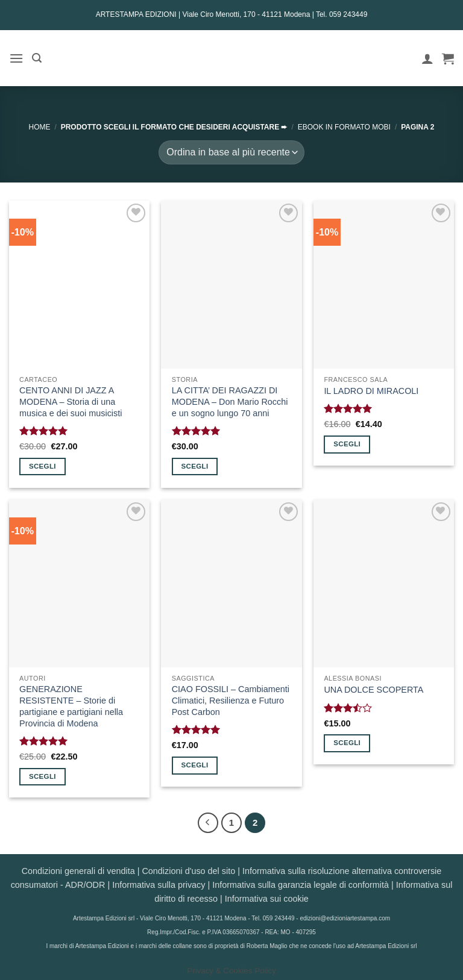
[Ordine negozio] (231, 152)
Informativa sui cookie (267, 899)
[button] (16, 58)
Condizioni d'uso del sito (188, 871)
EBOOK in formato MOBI (344, 127)
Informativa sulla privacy (159, 885)
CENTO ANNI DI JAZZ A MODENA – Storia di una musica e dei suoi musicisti (71, 401)
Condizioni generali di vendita (78, 871)
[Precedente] (208, 823)
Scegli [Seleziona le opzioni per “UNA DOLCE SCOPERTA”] (347, 743)
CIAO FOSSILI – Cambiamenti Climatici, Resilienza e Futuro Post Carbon (231, 700)
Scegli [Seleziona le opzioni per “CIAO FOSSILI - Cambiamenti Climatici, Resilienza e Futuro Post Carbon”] (195, 765)
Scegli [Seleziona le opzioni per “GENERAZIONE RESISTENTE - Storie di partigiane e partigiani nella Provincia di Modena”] (43, 776)
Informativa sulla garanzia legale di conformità (301, 885)
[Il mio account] (427, 58)
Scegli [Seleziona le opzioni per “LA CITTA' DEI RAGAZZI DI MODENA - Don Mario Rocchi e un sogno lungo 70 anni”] (195, 466)
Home (39, 127)
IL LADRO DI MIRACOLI (371, 391)
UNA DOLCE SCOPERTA (373, 690)
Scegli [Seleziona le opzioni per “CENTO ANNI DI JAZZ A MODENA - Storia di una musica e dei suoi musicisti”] (43, 466)
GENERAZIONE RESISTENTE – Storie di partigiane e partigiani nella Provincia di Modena (71, 706)
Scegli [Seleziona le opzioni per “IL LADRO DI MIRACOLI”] (347, 444)
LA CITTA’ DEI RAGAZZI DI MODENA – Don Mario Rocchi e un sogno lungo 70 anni (230, 401)
